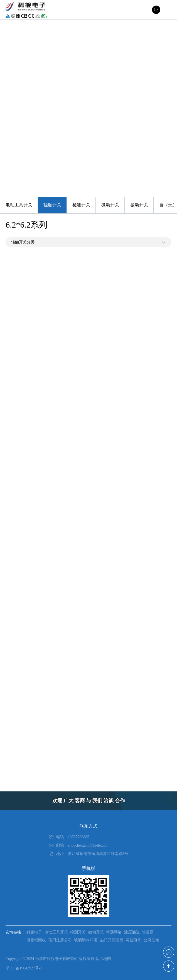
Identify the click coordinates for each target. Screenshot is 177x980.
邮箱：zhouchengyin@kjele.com (82, 845)
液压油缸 (132, 932)
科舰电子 (34, 932)
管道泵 (148, 932)
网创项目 (133, 940)
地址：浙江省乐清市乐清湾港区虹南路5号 (92, 854)
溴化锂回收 (36, 940)
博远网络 (114, 932)
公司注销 (151, 940)
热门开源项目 (112, 940)
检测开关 (81, 205)
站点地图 (103, 959)
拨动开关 (139, 205)
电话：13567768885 (73, 837)
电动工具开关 (19, 205)
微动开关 (110, 205)
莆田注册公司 (60, 940)
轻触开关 (52, 205)
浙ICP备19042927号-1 (24, 968)
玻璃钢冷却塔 (86, 940)
